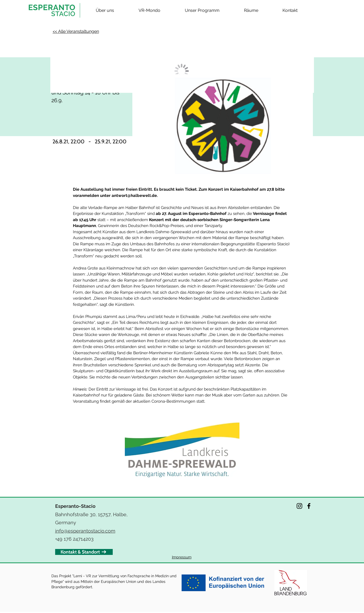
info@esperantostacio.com (85, 531)
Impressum (182, 557)
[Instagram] (299, 506)
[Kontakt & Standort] (84, 552)
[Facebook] (309, 506)
